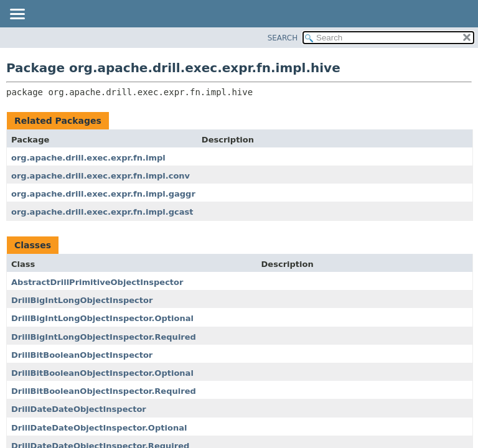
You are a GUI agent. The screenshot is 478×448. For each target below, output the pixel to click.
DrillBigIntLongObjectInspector (82, 300)
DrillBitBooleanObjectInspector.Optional (102, 373)
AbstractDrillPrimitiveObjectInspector (97, 282)
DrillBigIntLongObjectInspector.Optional (102, 318)
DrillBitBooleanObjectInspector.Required (104, 391)
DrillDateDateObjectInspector (79, 409)
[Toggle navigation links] (17, 15)
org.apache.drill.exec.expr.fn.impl (88, 158)
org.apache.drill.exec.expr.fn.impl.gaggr (103, 194)
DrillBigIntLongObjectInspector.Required (104, 337)
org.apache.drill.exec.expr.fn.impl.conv (101, 176)
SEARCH (283, 38)
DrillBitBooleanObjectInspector (82, 355)
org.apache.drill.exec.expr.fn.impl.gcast (102, 212)
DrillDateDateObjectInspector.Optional (99, 428)
